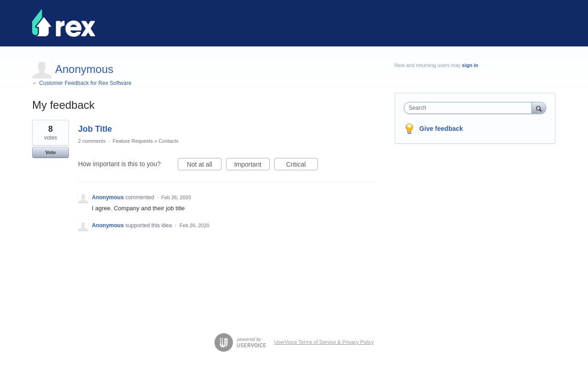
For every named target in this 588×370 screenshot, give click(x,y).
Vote (50, 152)
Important (252, 166)
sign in (470, 65)
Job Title (95, 129)
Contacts (168, 141)
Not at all (204, 166)
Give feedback (441, 129)
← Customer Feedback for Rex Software (82, 83)
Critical (302, 166)
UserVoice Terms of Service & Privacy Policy (324, 342)
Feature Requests (133, 141)
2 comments (92, 141)
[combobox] (470, 108)
